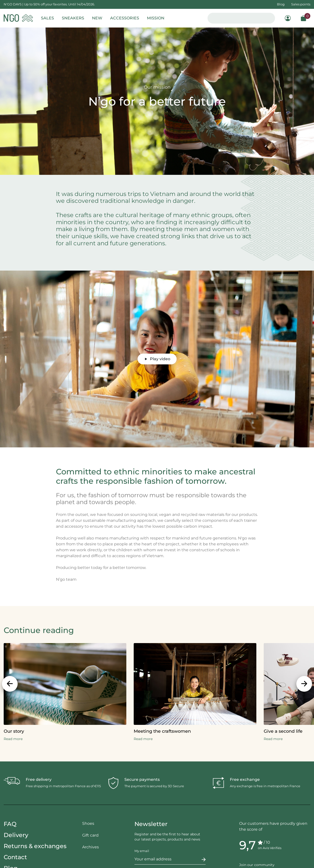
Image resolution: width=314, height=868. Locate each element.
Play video (157, 359)
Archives (91, 847)
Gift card (90, 835)
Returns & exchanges (35, 846)
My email (142, 851)
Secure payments (142, 779)
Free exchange (245, 779)
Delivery (16, 835)
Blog (281, 4)
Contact (15, 857)
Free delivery (39, 779)
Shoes (88, 823)
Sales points (301, 4)
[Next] (304, 684)
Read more (13, 739)
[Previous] (10, 684)
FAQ (10, 824)
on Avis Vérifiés (270, 848)
